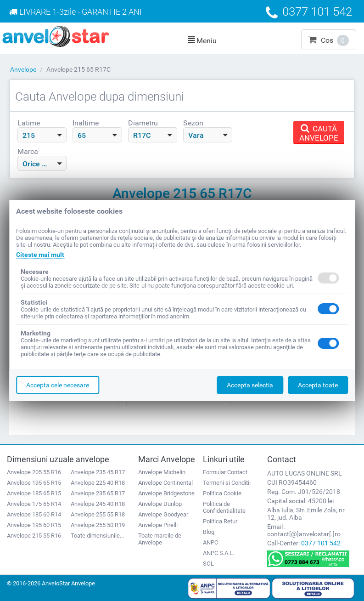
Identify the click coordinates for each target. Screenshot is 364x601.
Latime (29, 123)
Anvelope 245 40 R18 (98, 504)
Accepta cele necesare (58, 385)
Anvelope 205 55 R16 (34, 472)
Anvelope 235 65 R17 (98, 493)
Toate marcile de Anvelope (160, 539)
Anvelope (23, 69)
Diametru (143, 123)
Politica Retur (220, 521)
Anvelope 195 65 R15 (34, 483)
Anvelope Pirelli (158, 525)
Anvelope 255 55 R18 (98, 514)
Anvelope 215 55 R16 (34, 536)
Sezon (193, 123)
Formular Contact (225, 472)
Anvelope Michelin (162, 472)
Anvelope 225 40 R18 (98, 483)
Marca (28, 151)
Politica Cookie (222, 493)
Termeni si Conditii (227, 483)
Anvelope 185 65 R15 (34, 493)
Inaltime (86, 123)
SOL (208, 564)
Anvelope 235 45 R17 (98, 472)
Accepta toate (318, 385)
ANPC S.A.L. (218, 553)
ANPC (210, 542)
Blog (209, 532)
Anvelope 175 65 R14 (34, 504)
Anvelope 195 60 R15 (34, 525)
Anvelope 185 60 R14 (34, 514)
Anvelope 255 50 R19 (98, 525)
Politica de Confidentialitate (224, 507)
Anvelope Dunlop (160, 504)
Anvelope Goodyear (163, 514)
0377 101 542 (321, 543)
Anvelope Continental (165, 483)
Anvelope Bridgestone (166, 493)
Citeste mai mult (40, 255)
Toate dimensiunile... (97, 536)
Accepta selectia (250, 385)
